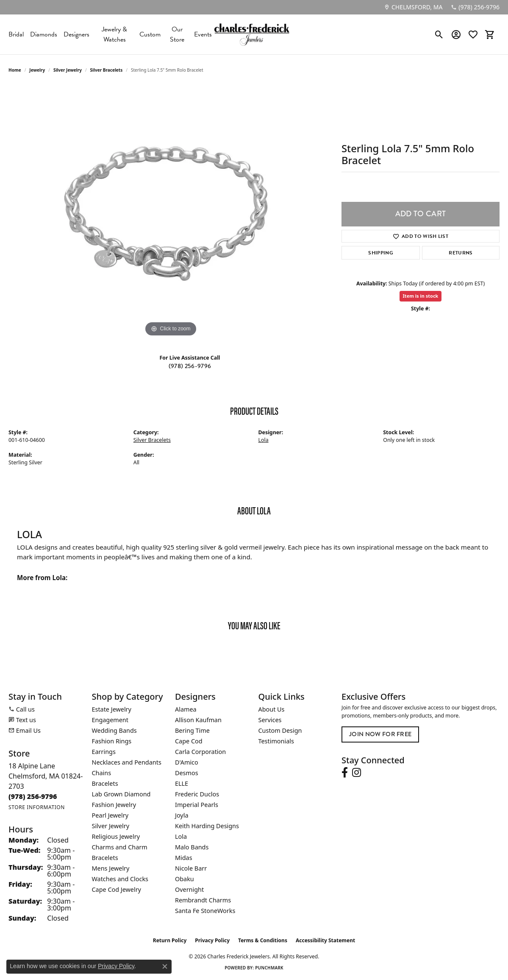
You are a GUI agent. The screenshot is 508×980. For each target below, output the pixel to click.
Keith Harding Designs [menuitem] (207, 826)
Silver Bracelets (107, 70)
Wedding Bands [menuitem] (114, 730)
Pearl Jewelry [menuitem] (110, 815)
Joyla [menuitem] (182, 815)
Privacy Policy (212, 940)
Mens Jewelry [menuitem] (111, 868)
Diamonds (44, 34)
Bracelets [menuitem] (105, 783)
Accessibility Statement (325, 940)
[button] (439, 34)
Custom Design (280, 730)
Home (15, 70)
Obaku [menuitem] (185, 879)
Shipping (381, 253)
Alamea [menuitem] (186, 709)
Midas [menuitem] (184, 858)
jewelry (37, 70)
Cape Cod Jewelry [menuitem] (117, 889)
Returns (461, 253)
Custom (150, 34)
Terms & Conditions (263, 940)
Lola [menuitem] (181, 836)
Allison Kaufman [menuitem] (198, 720)
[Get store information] (37, 807)
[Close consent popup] (165, 966)
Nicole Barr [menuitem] (191, 868)
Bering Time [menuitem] (192, 730)
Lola (264, 440)
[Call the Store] (33, 796)
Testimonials (276, 741)
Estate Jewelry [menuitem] (112, 709)
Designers (76, 34)
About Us (272, 709)
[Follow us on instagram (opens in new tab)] (357, 773)
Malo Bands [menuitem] (192, 847)
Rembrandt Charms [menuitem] (203, 900)
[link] (413, 7)
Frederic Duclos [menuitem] (197, 794)
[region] (171, 212)
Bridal (16, 34)
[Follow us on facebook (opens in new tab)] (345, 773)
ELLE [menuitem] (182, 783)
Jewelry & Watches (114, 34)
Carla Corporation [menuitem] (200, 752)
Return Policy (170, 940)
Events (203, 34)
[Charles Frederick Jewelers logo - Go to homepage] (252, 34)
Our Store (177, 34)
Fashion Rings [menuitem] (112, 741)
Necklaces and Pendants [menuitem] (127, 762)
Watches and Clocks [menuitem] (120, 879)
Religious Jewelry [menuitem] (116, 836)
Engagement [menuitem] (110, 720)
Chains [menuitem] (102, 773)
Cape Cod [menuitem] (189, 741)
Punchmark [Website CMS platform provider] (269, 968)
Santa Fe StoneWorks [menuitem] (205, 911)
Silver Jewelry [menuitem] (111, 826)
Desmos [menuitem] (187, 773)
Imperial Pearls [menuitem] (197, 805)
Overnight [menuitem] (189, 889)
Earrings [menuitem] (104, 752)
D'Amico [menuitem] (187, 762)
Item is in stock (421, 296)
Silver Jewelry (68, 70)
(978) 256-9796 (190, 366)
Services (270, 720)
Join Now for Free (380, 734)
